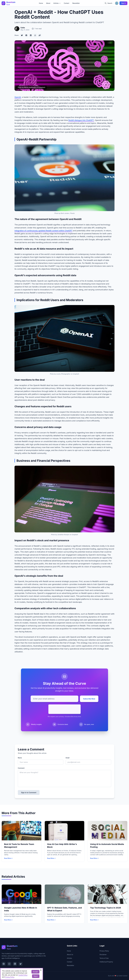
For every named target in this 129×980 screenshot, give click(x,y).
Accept (35, 972)
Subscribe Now (89, 699)
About (48, 3)
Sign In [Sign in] (123, 3)
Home (41, 3)
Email (68, 758)
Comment (21, 768)
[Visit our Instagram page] (9, 964)
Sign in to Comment (29, 793)
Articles (69, 958)
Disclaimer (103, 955)
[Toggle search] (108, 3)
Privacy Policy (104, 951)
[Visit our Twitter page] (21, 964)
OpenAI (18, 97)
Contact (67, 3)
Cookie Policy (23, 975)
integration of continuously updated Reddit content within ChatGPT (43, 231)
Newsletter (76, 3)
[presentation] (64, 709)
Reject (36, 976)
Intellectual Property (106, 962)
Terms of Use (104, 958)
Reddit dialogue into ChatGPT (81, 120)
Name (20, 758)
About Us (70, 955)
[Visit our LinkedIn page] (15, 964)
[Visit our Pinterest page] (4, 964)
